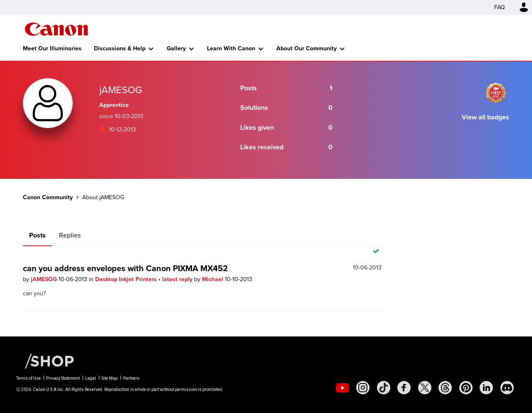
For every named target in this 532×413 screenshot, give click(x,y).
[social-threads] (445, 388)
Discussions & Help (120, 48)
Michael (213, 279)
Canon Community (56, 29)
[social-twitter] (425, 388)
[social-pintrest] (466, 388)
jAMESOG (45, 279)
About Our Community (307, 48)
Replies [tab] (70, 235)
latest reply (178, 279)
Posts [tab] (37, 235)
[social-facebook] (404, 388)
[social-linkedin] (486, 388)
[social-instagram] (363, 388)
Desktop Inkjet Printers (127, 279)
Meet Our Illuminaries (52, 48)
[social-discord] (507, 388)
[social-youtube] (342, 388)
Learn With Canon (231, 48)
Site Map (110, 378)
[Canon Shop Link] (45, 361)
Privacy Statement (63, 378)
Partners (131, 378)
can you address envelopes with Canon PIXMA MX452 (125, 268)
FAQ (500, 7)
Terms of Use (28, 378)
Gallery (176, 48)
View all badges (485, 117)
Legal (91, 378)
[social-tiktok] (384, 388)
